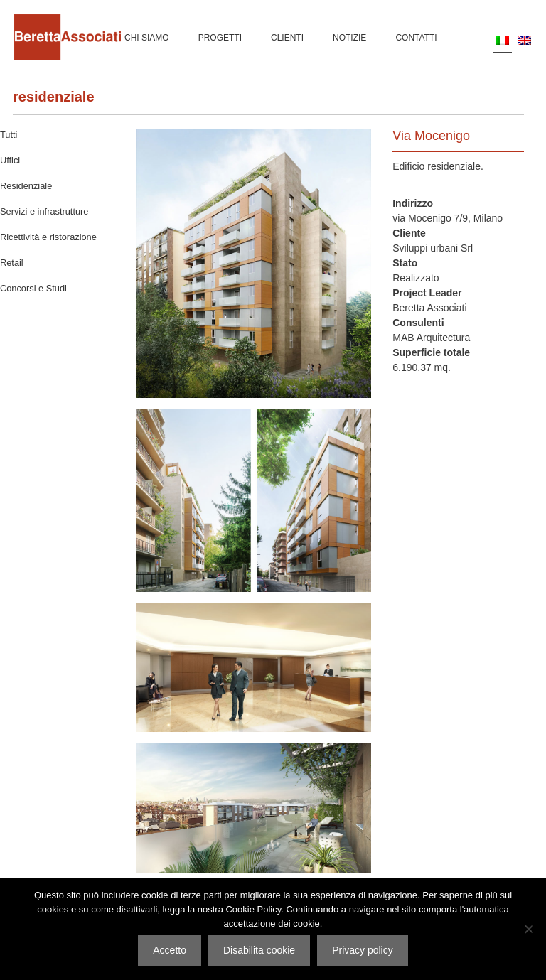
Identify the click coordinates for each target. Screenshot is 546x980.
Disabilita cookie (259, 950)
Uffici (10, 160)
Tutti (9, 135)
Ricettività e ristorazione (48, 237)
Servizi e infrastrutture (44, 211)
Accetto (170, 950)
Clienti (287, 38)
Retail (12, 263)
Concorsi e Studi (33, 288)
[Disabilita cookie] (528, 929)
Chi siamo (147, 38)
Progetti (220, 38)
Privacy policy (363, 950)
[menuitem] (503, 40)
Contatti (416, 38)
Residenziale (54, 97)
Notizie (349, 38)
